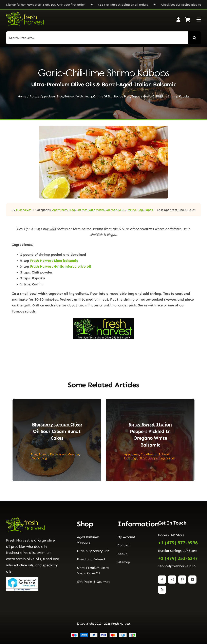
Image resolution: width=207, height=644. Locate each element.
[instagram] (172, 580)
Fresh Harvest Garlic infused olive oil (61, 266)
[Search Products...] (97, 38)
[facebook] (162, 580)
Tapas (148, 210)
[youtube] (192, 580)
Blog (72, 210)
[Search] (194, 38)
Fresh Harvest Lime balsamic (54, 261)
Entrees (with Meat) (90, 210)
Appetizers (60, 210)
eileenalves (24, 210)
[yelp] (162, 590)
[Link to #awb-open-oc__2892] (199, 20)
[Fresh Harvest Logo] (25, 14)
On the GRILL (115, 210)
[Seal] (22, 579)
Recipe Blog (135, 210)
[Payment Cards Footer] (103, 634)
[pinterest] (182, 580)
